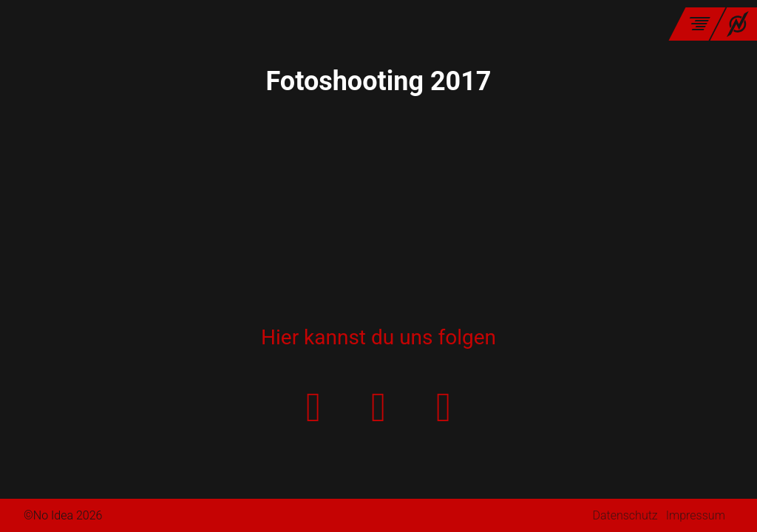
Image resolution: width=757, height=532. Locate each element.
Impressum (696, 515)
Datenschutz (625, 515)
